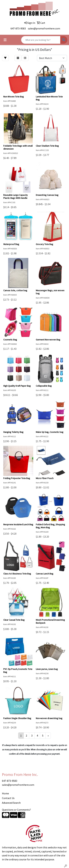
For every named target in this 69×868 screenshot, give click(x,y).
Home (5, 793)
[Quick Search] (41, 40)
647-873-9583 (18, 28)
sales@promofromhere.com (44, 28)
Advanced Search (11, 803)
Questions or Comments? (16, 810)
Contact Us (8, 798)
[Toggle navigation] (5, 40)
